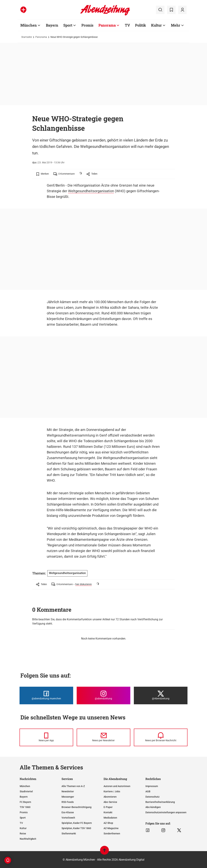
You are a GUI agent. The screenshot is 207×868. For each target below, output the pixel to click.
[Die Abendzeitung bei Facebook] (46, 695)
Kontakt (108, 812)
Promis (87, 25)
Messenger (68, 797)
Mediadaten (110, 818)
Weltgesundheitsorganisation (91, 191)
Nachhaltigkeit (28, 839)
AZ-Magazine (111, 828)
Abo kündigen (153, 807)
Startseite (27, 37)
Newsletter (68, 791)
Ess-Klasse (68, 812)
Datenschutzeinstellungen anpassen (166, 812)
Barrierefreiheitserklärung (160, 802)
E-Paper (108, 807)
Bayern (52, 25)
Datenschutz (152, 797)
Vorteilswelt (68, 818)
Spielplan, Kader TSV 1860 (76, 828)
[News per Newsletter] (103, 737)
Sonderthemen (112, 833)
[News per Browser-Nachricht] (161, 737)
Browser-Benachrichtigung (77, 807)
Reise (23, 833)
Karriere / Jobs (112, 791)
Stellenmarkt (69, 833)
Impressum (152, 786)
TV (127, 25)
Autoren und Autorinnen (117, 786)
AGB (148, 791)
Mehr (176, 25)
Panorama (107, 25)
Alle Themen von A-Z (73, 786)
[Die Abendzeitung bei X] (161, 695)
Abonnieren (110, 797)
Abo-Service (110, 802)
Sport (68, 25)
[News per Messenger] (46, 737)
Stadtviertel (26, 791)
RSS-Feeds (68, 802)
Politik (141, 25)
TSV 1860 (25, 807)
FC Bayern (25, 802)
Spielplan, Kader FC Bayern (77, 823)
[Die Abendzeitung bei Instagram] (103, 695)
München (29, 25)
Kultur (156, 25)
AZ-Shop (108, 823)
